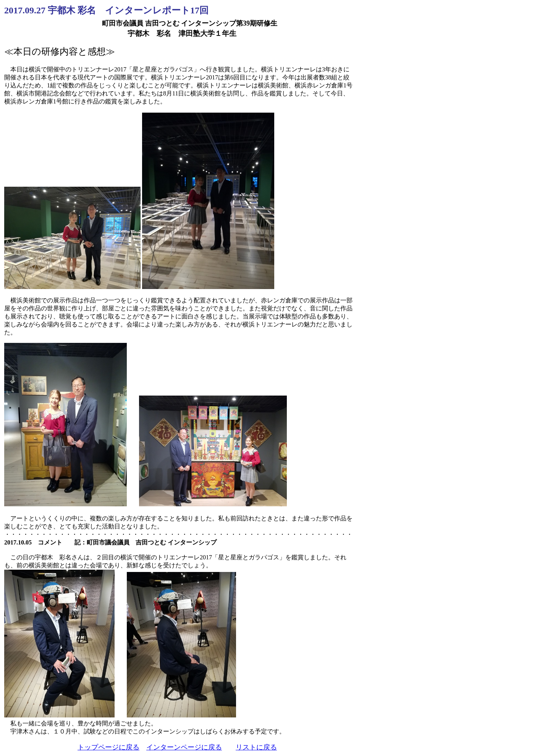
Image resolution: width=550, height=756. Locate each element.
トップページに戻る (108, 747)
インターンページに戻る (184, 747)
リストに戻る (256, 747)
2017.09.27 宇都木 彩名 (55, 10)
